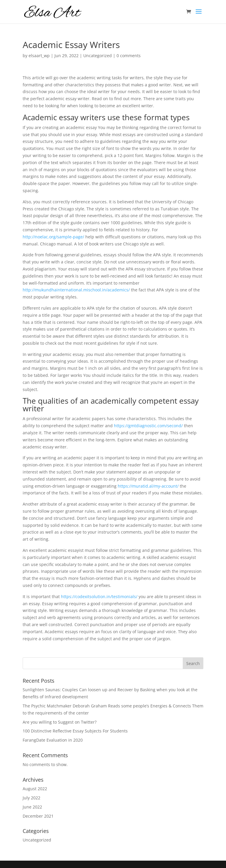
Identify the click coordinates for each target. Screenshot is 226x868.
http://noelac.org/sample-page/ (53, 237)
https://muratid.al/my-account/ (148, 486)
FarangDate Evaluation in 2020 (53, 740)
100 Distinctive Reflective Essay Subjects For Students (75, 731)
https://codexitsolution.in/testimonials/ (99, 596)
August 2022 (35, 789)
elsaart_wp (39, 56)
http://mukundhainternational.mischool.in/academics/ (76, 290)
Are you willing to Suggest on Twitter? (60, 722)
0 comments (129, 56)
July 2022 (31, 798)
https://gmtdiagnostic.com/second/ (148, 426)
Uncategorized (98, 56)
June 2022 (32, 807)
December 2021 (38, 816)
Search (193, 663)
